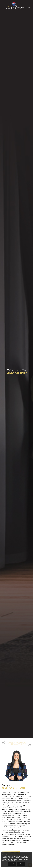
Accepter (12, 864)
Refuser (21, 864)
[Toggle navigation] (28, 6)
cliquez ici (13, 860)
